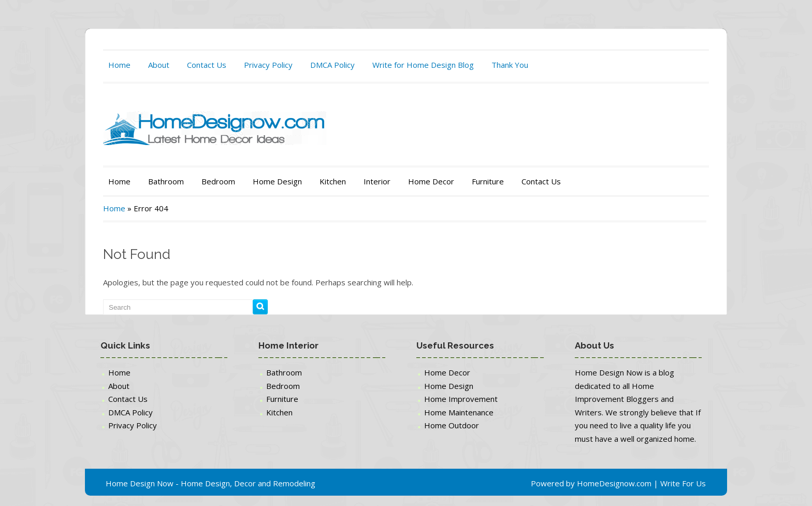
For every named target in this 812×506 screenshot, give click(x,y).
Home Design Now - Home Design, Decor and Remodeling (211, 483)
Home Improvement (461, 399)
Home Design (277, 181)
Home (119, 65)
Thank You (510, 65)
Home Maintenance (459, 412)
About (159, 65)
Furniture (488, 181)
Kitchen (333, 181)
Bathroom (166, 181)
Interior (377, 181)
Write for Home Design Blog (423, 65)
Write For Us (683, 483)
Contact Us (207, 65)
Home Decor (431, 181)
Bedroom (218, 181)
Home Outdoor (452, 425)
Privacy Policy (268, 65)
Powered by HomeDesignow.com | (596, 483)
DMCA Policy (332, 65)
